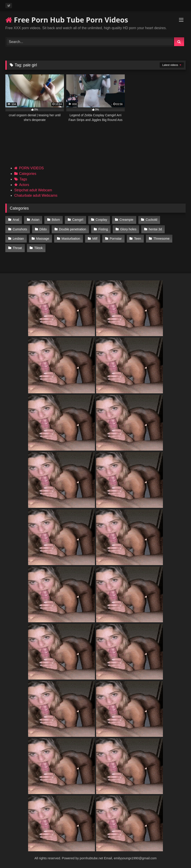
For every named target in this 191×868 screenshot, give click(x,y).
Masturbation (71, 239)
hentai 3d (155, 229)
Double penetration (73, 229)
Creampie (126, 220)
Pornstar (116, 239)
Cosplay (101, 220)
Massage (43, 239)
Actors (24, 185)
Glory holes (128, 229)
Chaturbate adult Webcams (36, 195)
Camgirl (78, 220)
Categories (28, 174)
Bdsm (56, 220)
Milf (95, 239)
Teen (138, 239)
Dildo (43, 229)
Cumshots (20, 229)
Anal (16, 220)
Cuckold (152, 220)
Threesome (161, 239)
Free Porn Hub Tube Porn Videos (67, 20)
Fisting (103, 229)
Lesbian (18, 239)
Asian (35, 220)
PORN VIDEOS (31, 168)
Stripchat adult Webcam (33, 190)
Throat (17, 248)
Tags (23, 179)
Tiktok (39, 248)
